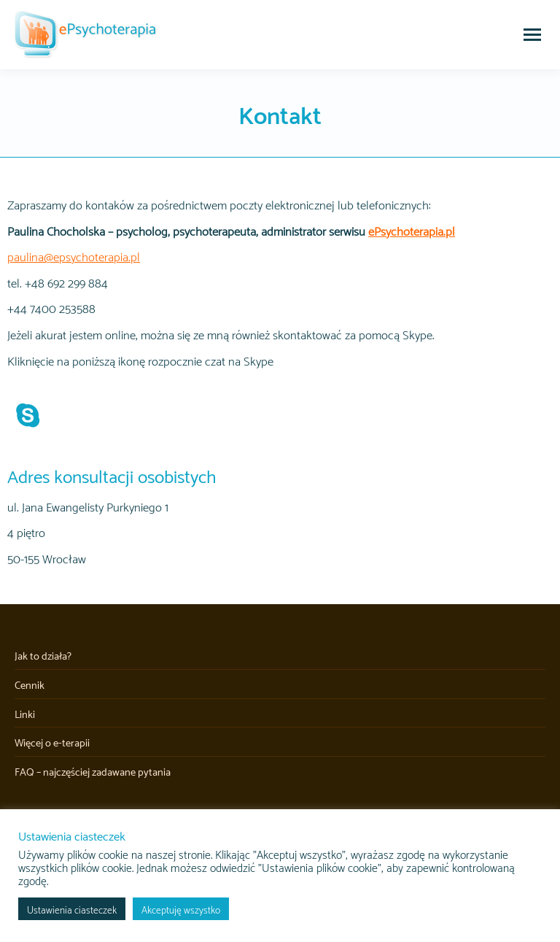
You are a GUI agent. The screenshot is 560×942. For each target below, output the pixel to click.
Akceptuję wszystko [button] (181, 909)
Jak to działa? (43, 655)
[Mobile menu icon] (532, 35)
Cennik (30, 684)
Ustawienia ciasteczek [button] (72, 909)
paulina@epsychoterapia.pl (74, 256)
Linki (25, 714)
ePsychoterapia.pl (412, 230)
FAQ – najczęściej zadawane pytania (93, 771)
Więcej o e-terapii (52, 742)
